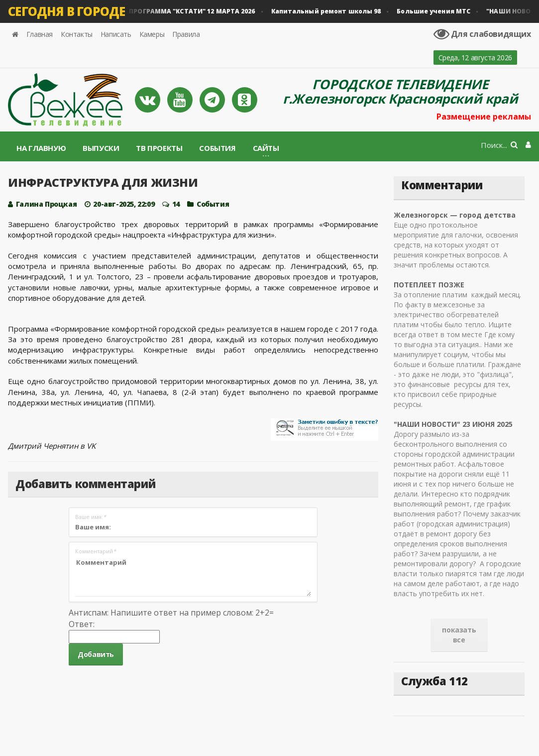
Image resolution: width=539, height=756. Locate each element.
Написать (116, 34)
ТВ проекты (159, 148)
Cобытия (213, 204)
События (217, 148)
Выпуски (101, 148)
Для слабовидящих (482, 34)
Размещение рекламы (484, 117)
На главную (41, 148)
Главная (40, 34)
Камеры (152, 34)
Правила (186, 34)
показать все (459, 635)
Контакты (77, 34)
